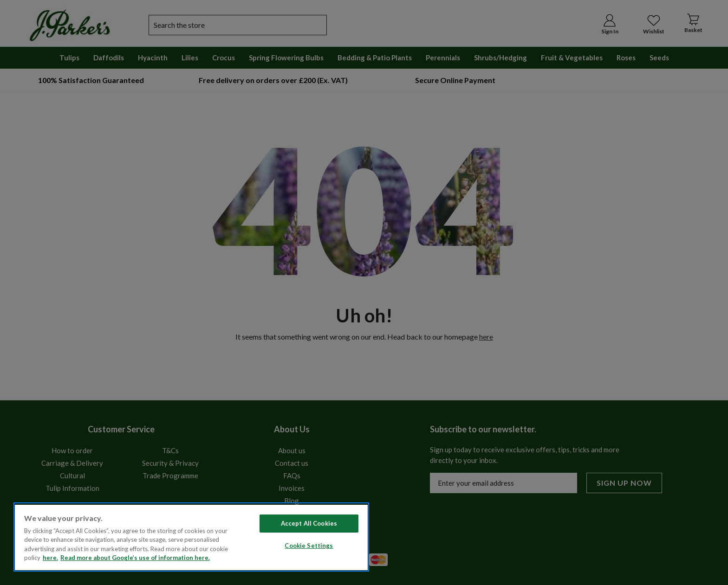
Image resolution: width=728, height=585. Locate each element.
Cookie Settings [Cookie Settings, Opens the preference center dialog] (309, 546)
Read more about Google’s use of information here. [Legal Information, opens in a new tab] (135, 558)
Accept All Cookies (309, 523)
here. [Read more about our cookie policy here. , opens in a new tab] (50, 558)
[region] (191, 537)
